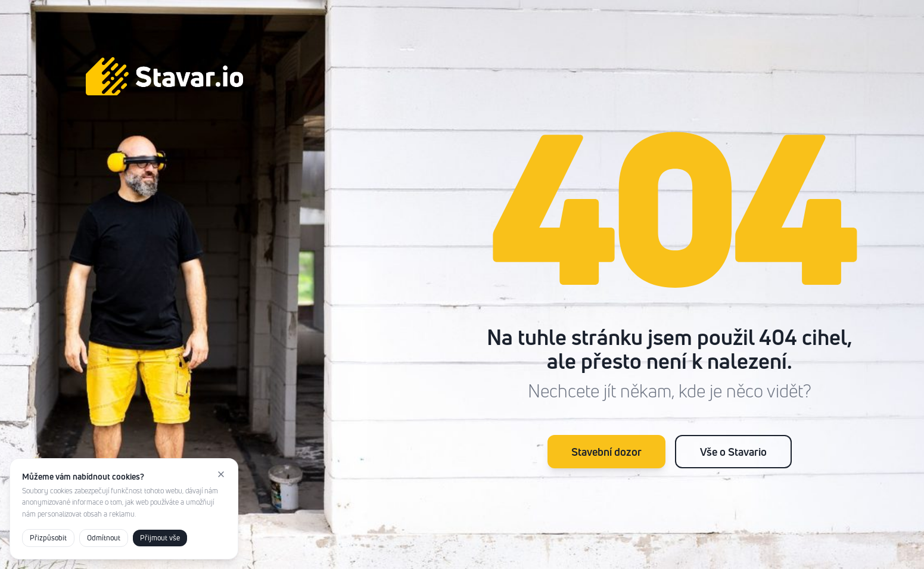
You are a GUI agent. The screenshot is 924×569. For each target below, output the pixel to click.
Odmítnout (104, 538)
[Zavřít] (221, 474)
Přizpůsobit (48, 538)
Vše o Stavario (733, 452)
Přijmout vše (160, 538)
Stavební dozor (606, 452)
